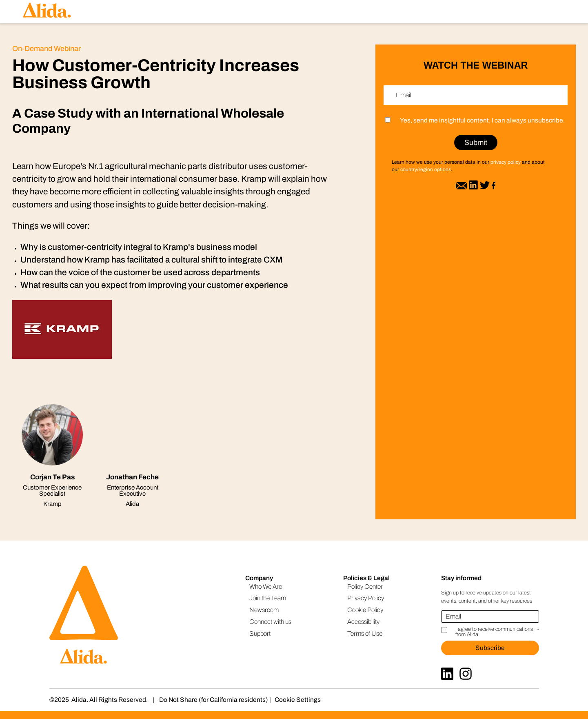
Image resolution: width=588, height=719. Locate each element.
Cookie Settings (298, 700)
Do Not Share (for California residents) (214, 700)
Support (260, 633)
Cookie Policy (365, 610)
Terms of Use (365, 633)
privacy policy (506, 162)
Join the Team (268, 598)
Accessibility (363, 622)
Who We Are (266, 587)
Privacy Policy (366, 598)
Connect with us (270, 622)
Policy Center (365, 587)
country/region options (426, 169)
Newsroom (264, 610)
